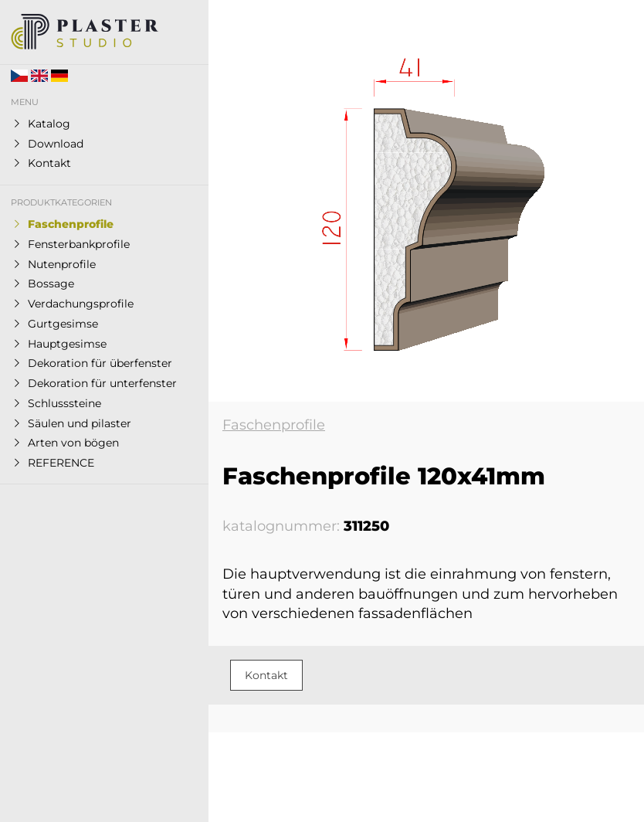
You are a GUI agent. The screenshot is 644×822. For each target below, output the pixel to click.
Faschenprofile (274, 425)
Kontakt (266, 675)
